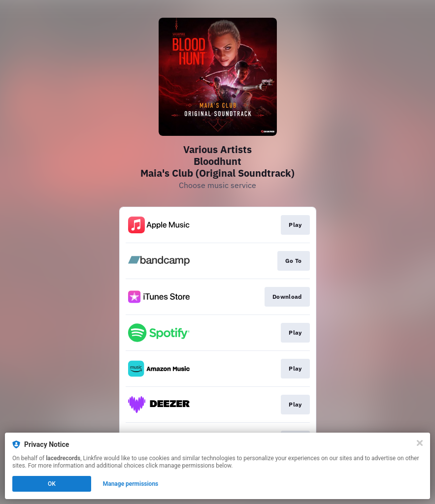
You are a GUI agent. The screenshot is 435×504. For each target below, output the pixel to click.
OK (52, 484)
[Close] (420, 443)
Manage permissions (131, 484)
